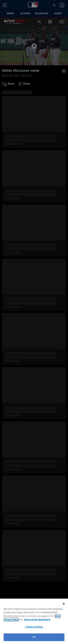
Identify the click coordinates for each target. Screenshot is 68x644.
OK (34, 637)
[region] (34, 621)
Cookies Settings (34, 627)
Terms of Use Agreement (37, 620)
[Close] (64, 604)
